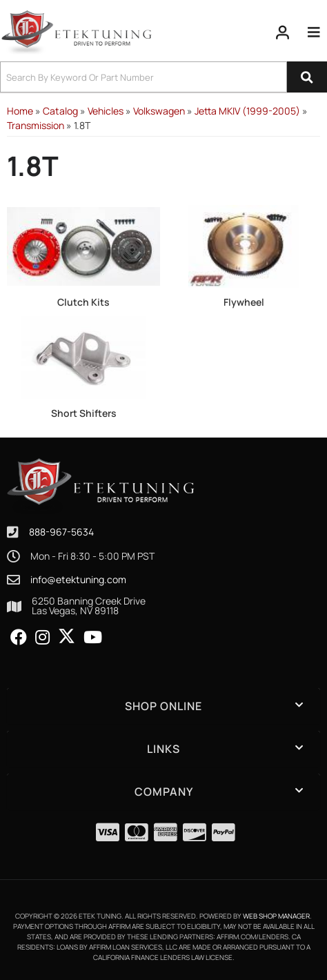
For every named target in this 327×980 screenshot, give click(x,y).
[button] (163, 77)
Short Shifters (84, 413)
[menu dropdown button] (314, 32)
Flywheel (244, 302)
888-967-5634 (61, 532)
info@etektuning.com (78, 580)
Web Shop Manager (276, 916)
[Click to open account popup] (283, 32)
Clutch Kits (83, 302)
